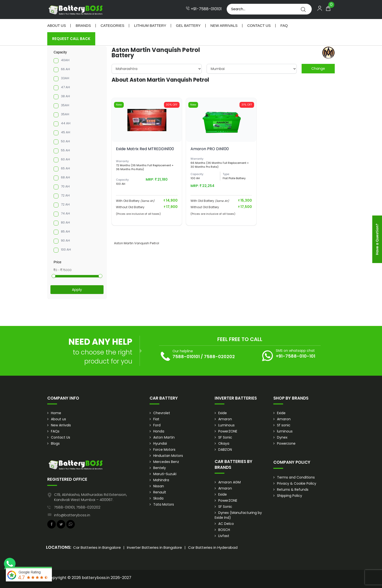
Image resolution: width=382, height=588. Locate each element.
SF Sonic (225, 437)
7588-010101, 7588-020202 (77, 507)
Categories (112, 25)
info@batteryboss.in (72, 515)
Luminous (226, 425)
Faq (284, 25)
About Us (57, 25)
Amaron (225, 419)
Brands (83, 25)
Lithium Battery (150, 25)
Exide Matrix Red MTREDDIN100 (145, 149)
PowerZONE (228, 431)
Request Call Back (71, 39)
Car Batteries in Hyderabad (213, 547)
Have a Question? (377, 239)
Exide (223, 413)
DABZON (225, 450)
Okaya (224, 443)
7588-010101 (186, 357)
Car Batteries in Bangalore (97, 547)
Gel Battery (188, 25)
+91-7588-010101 (204, 9)
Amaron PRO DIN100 (210, 149)
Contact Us (259, 25)
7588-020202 (219, 357)
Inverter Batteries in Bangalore (154, 547)
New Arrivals (224, 25)
